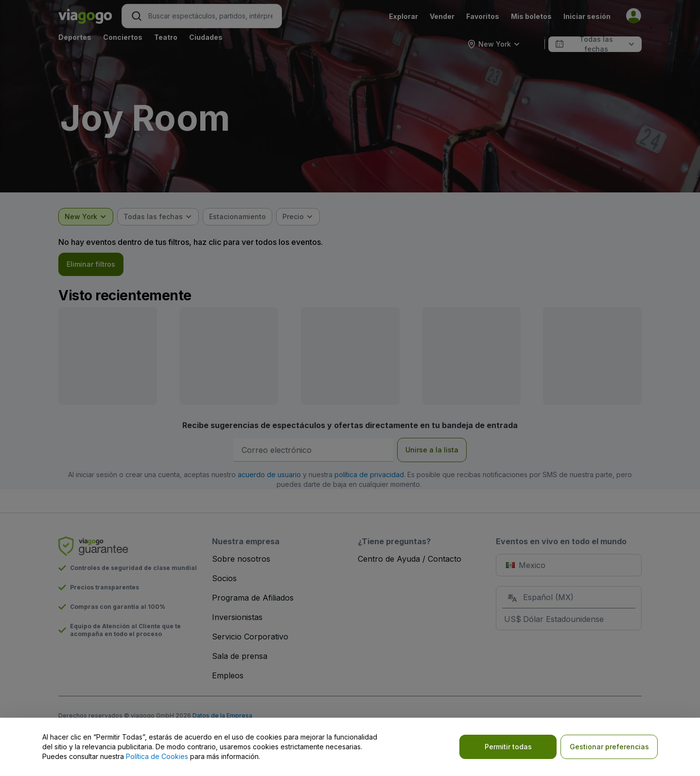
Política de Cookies (157, 756)
